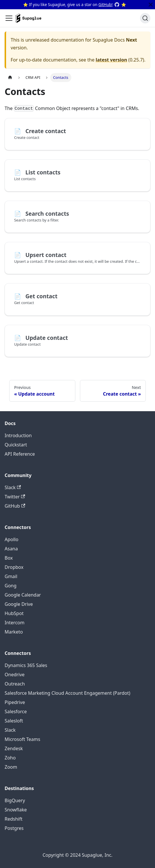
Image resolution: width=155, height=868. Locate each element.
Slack (13, 487)
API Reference (20, 454)
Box (9, 558)
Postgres (14, 828)
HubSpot (14, 613)
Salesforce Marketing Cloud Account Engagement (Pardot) (67, 693)
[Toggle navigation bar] (9, 18)
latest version (111, 60)
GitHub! (105, 4)
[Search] (145, 18)
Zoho (10, 758)
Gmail (11, 576)
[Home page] (10, 78)
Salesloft (14, 721)
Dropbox (14, 567)
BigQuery (15, 800)
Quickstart (16, 445)
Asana (11, 549)
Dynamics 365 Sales (26, 665)
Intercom (15, 623)
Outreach (15, 684)
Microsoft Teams (22, 739)
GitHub (15, 506)
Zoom (11, 767)
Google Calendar (23, 595)
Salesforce (16, 711)
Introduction (18, 435)
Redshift (14, 819)
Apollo (12, 539)
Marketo (14, 632)
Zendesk (14, 748)
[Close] (151, 5)
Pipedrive (15, 702)
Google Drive (19, 604)
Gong (11, 586)
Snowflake (16, 810)
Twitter (15, 497)
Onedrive (15, 675)
